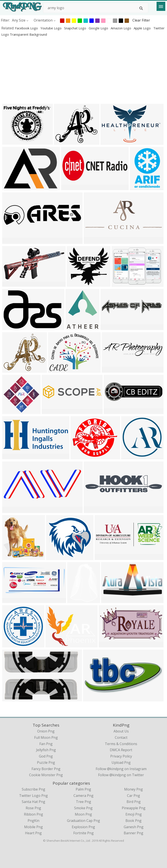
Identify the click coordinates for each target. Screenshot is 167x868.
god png (46, 756)
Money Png (134, 789)
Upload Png (121, 762)
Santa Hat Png (33, 802)
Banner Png (134, 833)
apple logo (143, 28)
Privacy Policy (121, 756)
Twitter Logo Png (33, 796)
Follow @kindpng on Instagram (121, 769)
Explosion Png (83, 827)
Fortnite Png (83, 833)
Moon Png (83, 814)
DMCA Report (121, 750)
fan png (46, 744)
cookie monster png (46, 775)
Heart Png (33, 833)
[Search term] (96, 8)
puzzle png (46, 762)
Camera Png (83, 796)
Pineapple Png (134, 808)
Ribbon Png (33, 814)
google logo (99, 28)
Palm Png (83, 789)
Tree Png (83, 802)
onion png (46, 731)
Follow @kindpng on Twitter (121, 775)
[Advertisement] (83, 70)
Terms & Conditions (121, 744)
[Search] (141, 8)
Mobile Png (33, 827)
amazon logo (121, 28)
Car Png (134, 796)
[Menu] (161, 6)
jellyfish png (46, 750)
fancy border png (46, 769)
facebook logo (27, 28)
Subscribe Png (33, 789)
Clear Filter (141, 20)
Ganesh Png (134, 827)
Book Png (134, 821)
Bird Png (134, 802)
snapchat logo (76, 28)
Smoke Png (83, 808)
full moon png (46, 737)
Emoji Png (134, 814)
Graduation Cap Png (83, 821)
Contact (121, 737)
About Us (121, 731)
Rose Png (33, 808)
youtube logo (51, 28)
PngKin (33, 821)
